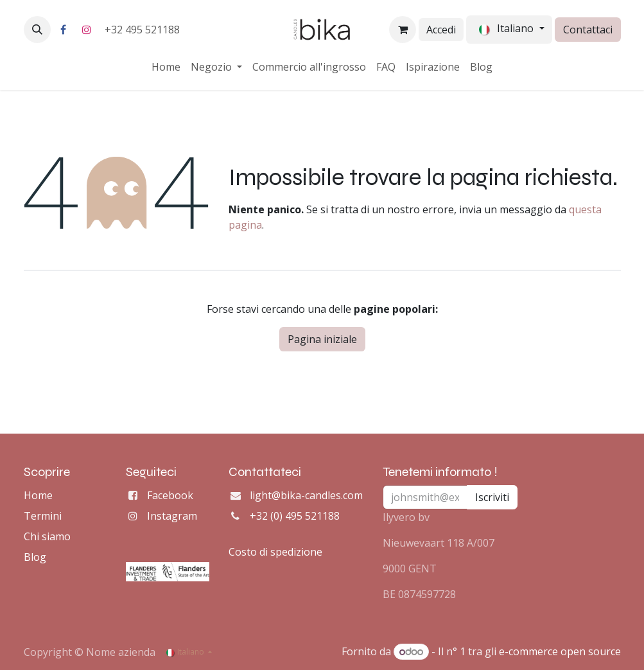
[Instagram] (87, 30)
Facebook (170, 495)
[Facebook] (64, 30)
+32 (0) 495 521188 (295, 516)
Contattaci (588, 30)
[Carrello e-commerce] (403, 30)
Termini (43, 516)
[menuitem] (166, 67)
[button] (37, 30)
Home (38, 495)
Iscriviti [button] (492, 497)
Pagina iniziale (322, 339)
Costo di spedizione (275, 552)
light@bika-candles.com (306, 495)
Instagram (172, 516)
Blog (35, 557)
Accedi (441, 30)
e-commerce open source (560, 651)
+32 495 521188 (144, 30)
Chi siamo (47, 536)
